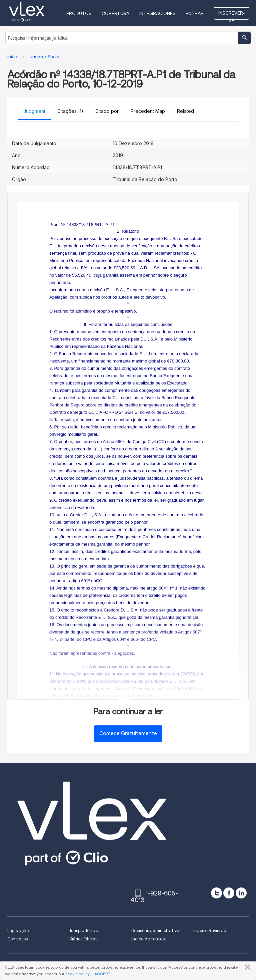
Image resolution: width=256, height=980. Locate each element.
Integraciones (157, 13)
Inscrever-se (231, 15)
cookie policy (77, 974)
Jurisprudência (84, 931)
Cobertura (115, 13)
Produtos (79, 13)
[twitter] (216, 893)
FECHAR (246, 967)
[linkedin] (241, 893)
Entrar (195, 13)
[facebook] (229, 893)
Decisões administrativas (156, 931)
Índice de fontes (148, 939)
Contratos (17, 939)
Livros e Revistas (209, 931)
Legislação (18, 931)
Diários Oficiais (84, 939)
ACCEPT (102, 974)
